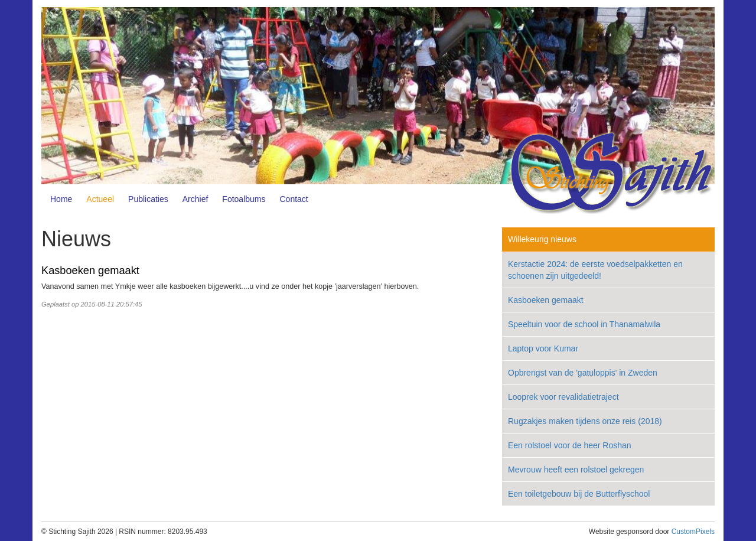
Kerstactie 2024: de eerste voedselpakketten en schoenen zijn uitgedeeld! (595, 270)
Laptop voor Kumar (543, 348)
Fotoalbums (244, 199)
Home (61, 199)
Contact (294, 199)
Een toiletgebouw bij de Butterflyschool (579, 494)
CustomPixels (693, 532)
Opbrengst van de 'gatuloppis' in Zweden (583, 373)
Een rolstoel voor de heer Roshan (570, 445)
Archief (195, 199)
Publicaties (148, 199)
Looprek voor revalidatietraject (563, 397)
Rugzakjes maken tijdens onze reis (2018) (585, 421)
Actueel (100, 199)
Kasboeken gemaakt (90, 270)
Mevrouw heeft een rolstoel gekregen (576, 470)
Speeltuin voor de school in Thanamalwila (584, 324)
